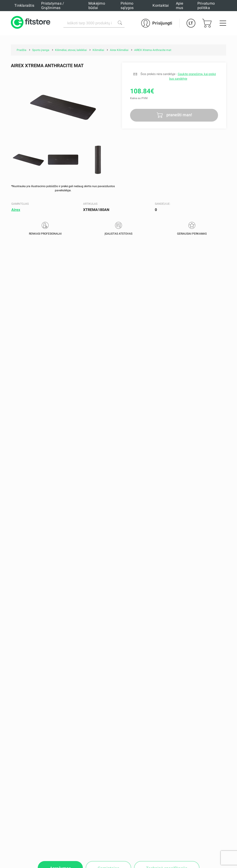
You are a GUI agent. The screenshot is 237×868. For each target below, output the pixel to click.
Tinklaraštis (24, 5)
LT (191, 23)
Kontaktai (161, 5)
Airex (16, 210)
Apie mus (180, 6)
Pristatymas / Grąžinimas (53, 6)
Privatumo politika (206, 6)
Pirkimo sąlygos (127, 6)
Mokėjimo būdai (97, 6)
